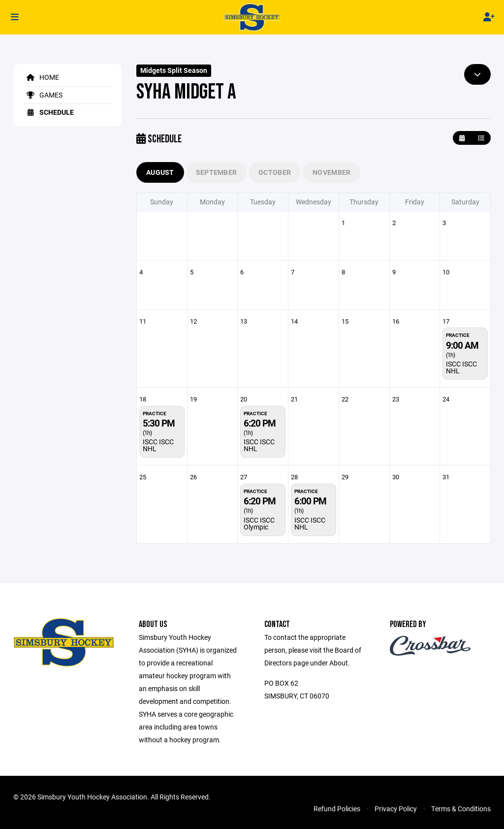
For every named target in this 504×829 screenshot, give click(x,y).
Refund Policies (337, 809)
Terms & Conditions (461, 809)
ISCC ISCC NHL (461, 367)
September (217, 172)
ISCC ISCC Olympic (259, 523)
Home (41, 77)
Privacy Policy (396, 809)
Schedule (48, 112)
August (160, 172)
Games (43, 95)
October (275, 172)
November (331, 172)
